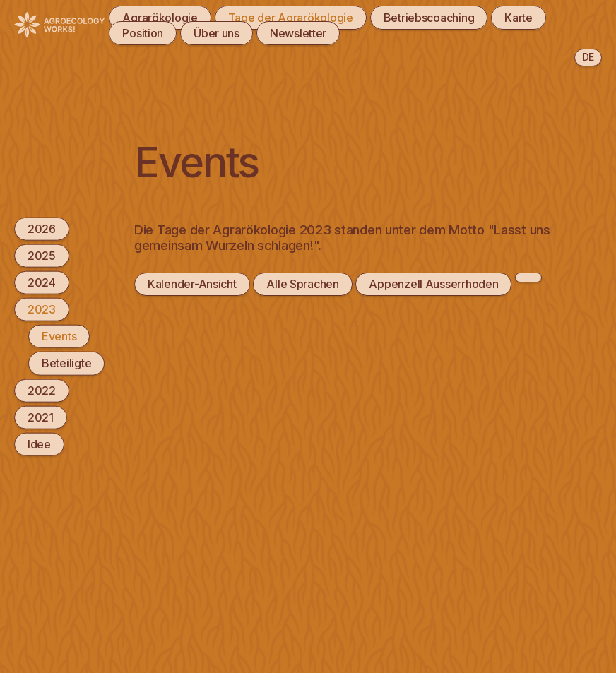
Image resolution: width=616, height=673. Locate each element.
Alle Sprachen (302, 284)
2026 (42, 228)
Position (143, 33)
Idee (39, 444)
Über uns (217, 33)
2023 (42, 309)
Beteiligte (66, 363)
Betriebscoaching (429, 18)
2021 (41, 417)
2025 (42, 255)
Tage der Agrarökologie (291, 18)
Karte (519, 18)
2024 (42, 282)
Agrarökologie (160, 18)
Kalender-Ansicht (192, 284)
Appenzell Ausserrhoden (433, 284)
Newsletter (298, 33)
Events (59, 336)
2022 (42, 390)
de (588, 57)
